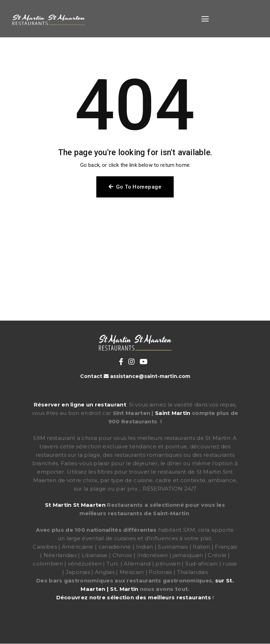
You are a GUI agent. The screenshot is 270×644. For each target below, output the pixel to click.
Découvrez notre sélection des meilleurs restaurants (134, 597)
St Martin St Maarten (75, 505)
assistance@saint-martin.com (150, 376)
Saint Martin (173, 413)
